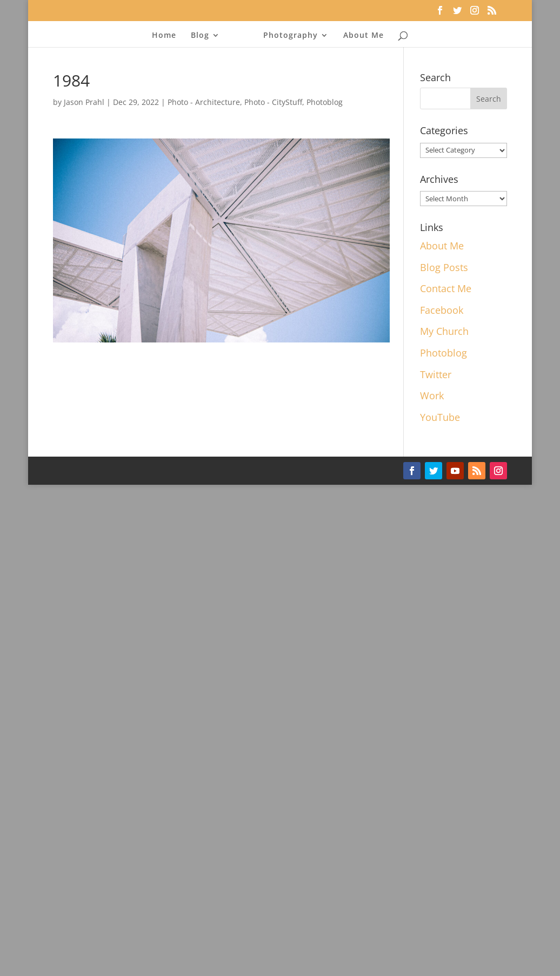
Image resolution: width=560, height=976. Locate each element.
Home (164, 35)
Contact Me (446, 288)
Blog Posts (444, 267)
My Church (444, 331)
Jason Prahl (84, 102)
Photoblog (325, 102)
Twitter (436, 374)
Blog (200, 35)
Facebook (442, 310)
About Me (364, 35)
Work (432, 395)
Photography (291, 35)
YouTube (440, 417)
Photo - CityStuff (273, 102)
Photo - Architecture (204, 102)
